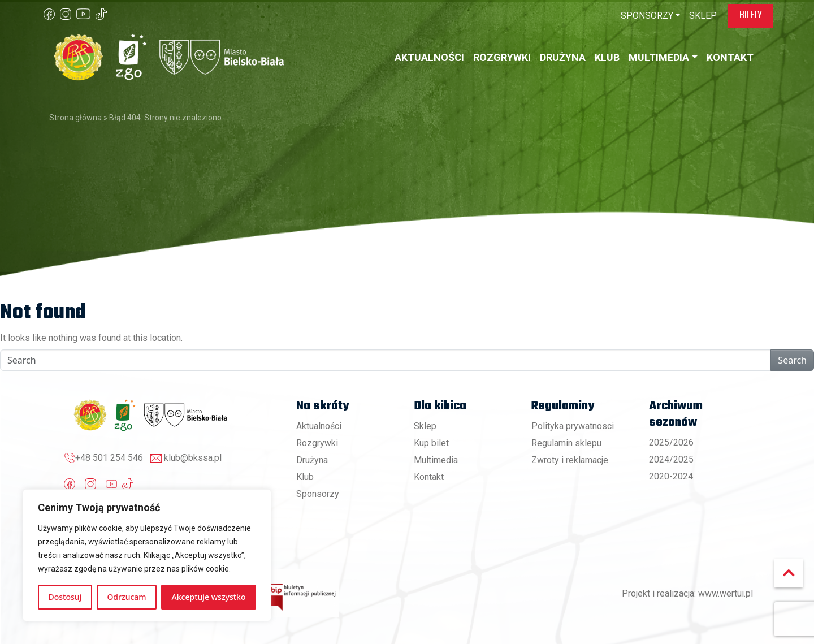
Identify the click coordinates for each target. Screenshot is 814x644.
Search (792, 360)
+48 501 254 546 (109, 458)
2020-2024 (671, 476)
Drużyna (312, 460)
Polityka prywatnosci (573, 426)
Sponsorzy (318, 494)
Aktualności (319, 426)
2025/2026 (671, 442)
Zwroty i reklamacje (570, 460)
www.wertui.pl (726, 593)
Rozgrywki (317, 443)
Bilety (751, 15)
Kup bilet (431, 443)
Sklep (425, 426)
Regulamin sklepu (566, 443)
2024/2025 (671, 459)
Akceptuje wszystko (209, 597)
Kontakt (429, 477)
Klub (305, 477)
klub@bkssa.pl (193, 458)
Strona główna (75, 118)
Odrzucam (126, 597)
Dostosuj (65, 597)
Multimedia (436, 460)
